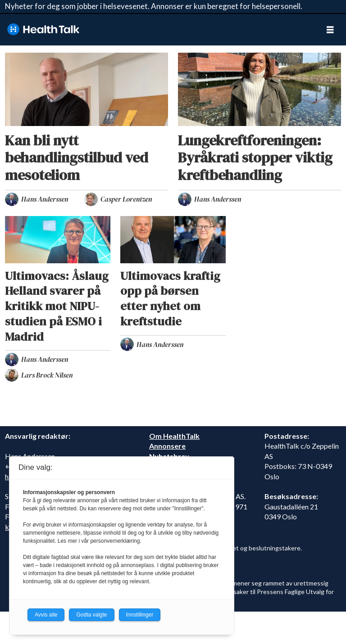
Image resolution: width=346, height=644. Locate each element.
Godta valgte (91, 615)
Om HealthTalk (174, 436)
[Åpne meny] (330, 29)
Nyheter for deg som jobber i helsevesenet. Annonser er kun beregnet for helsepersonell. (154, 6)
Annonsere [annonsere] (167, 446)
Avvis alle (46, 615)
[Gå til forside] (43, 29)
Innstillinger (140, 615)
